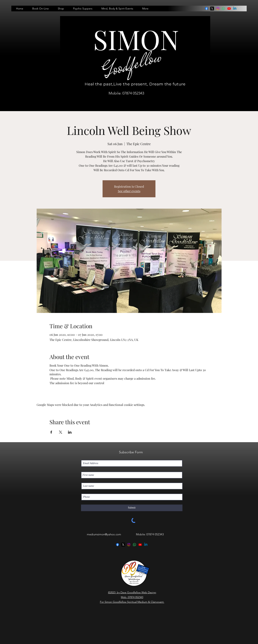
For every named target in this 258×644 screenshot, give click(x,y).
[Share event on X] (61, 432)
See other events (129, 191)
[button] (239, 7)
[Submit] (132, 508)
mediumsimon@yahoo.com (104, 534)
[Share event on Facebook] (51, 432)
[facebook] (206, 9)
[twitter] (212, 9)
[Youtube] (229, 9)
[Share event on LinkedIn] (70, 432)
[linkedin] (223, 9)
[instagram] (218, 9)
